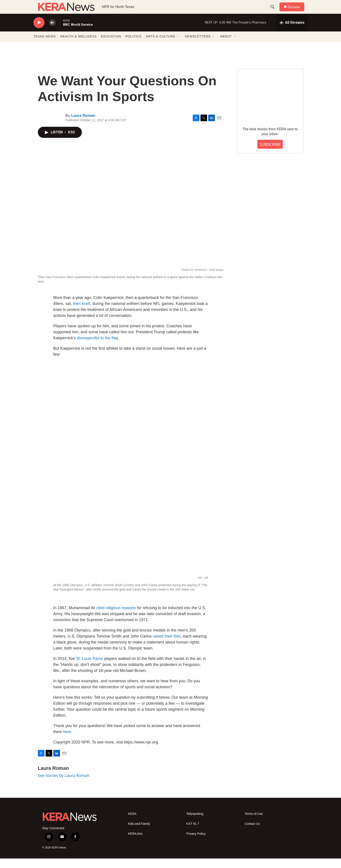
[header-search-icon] (274, 12)
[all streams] (292, 32)
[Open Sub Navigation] (179, 46)
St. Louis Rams (90, 668)
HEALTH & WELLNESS (78, 46)
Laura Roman (83, 125)
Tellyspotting (195, 823)
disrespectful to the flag (97, 347)
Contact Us (252, 833)
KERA (132, 823)
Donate (297, 12)
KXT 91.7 (193, 833)
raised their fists (167, 646)
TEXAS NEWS (45, 46)
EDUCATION (111, 46)
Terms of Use (254, 823)
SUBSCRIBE (270, 154)
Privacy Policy (196, 843)
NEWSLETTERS (198, 46)
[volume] (52, 32)
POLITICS (133, 46)
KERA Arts (135, 843)
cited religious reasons (116, 618)
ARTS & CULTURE (161, 46)
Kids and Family (139, 833)
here (67, 741)
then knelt (82, 313)
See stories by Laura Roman (64, 785)
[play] (39, 32)
